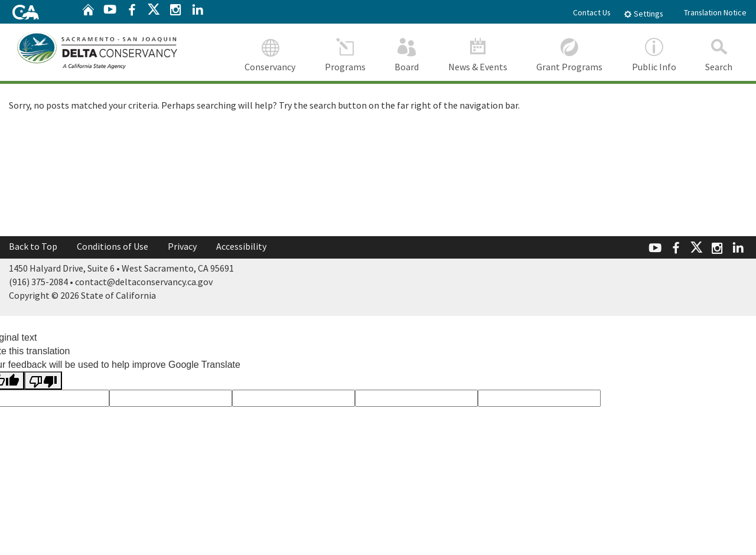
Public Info (654, 53)
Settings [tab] (643, 14)
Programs (345, 53)
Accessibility (241, 246)
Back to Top (33, 246)
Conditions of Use (113, 246)
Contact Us (592, 12)
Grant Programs (570, 53)
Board (407, 53)
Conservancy (271, 53)
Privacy (182, 246)
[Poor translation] (43, 380)
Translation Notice (715, 12)
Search (719, 53)
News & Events (478, 53)
